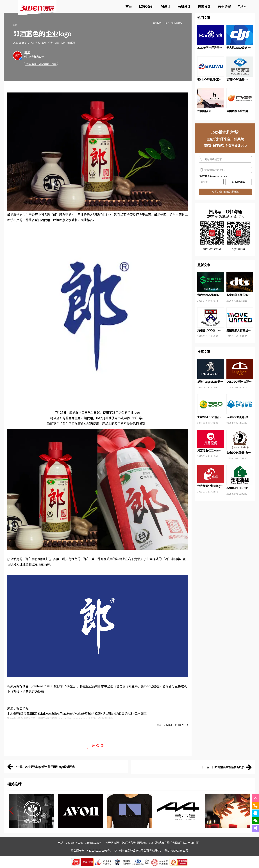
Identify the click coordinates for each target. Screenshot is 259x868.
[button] (11, 811)
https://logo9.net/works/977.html (73, 713)
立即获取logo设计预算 (225, 192)
